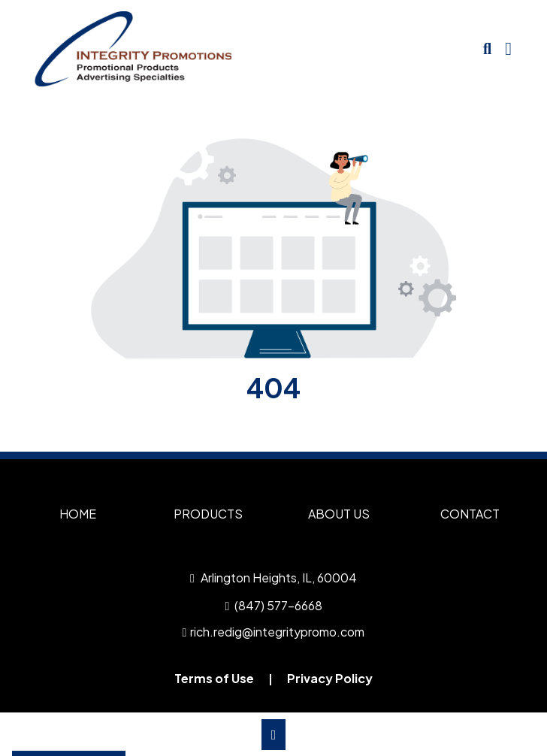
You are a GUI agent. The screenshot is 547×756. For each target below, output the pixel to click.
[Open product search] (487, 49)
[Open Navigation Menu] (508, 49)
